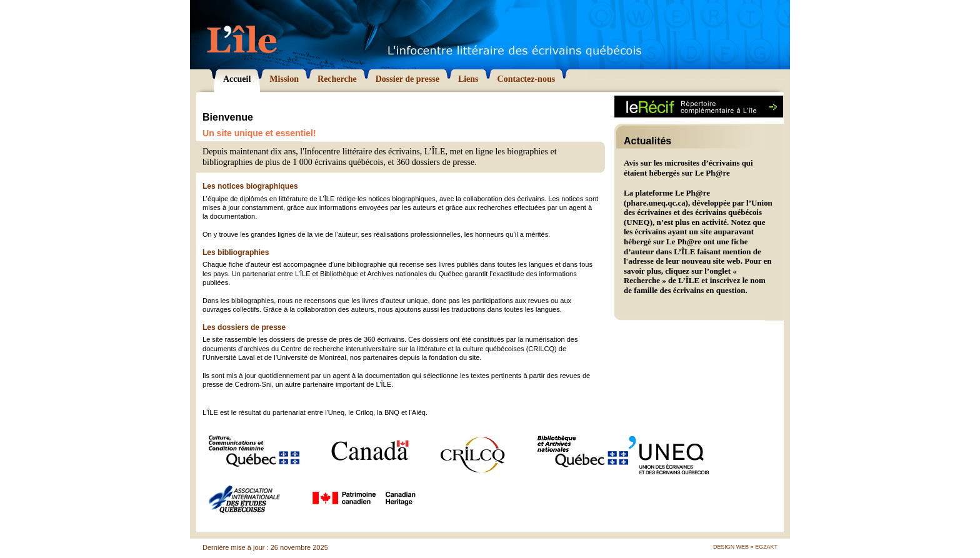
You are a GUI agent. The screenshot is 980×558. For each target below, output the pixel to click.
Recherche (642, 280)
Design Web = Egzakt (745, 547)
